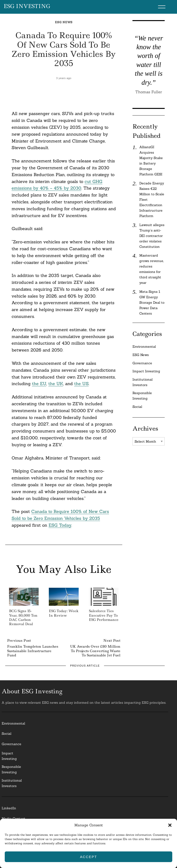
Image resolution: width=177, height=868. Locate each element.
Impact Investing (146, 371)
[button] (170, 825)
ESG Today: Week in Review (64, 613)
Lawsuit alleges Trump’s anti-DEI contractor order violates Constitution (152, 236)
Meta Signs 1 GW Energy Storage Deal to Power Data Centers (152, 303)
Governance (142, 363)
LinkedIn (9, 808)
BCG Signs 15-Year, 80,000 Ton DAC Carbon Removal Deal (23, 617)
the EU (39, 384)
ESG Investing (27, 6)
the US (81, 384)
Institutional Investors (143, 382)
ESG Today (60, 525)
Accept (88, 857)
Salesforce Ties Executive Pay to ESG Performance (104, 615)
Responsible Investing (142, 396)
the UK (56, 384)
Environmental (144, 347)
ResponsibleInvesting (11, 769)
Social (137, 407)
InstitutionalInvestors (12, 783)
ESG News (64, 22)
